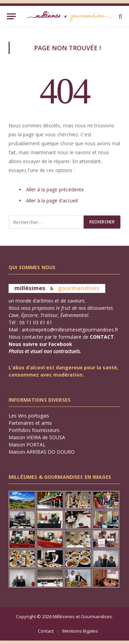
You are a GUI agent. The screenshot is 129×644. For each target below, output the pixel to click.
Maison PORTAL (27, 445)
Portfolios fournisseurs (34, 430)
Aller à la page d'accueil (52, 200)
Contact (46, 631)
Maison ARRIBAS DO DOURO (42, 452)
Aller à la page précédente (55, 189)
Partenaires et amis (30, 423)
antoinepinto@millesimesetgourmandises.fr (70, 330)
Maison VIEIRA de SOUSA (37, 437)
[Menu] (11, 16)
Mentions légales (80, 631)
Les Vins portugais (29, 416)
